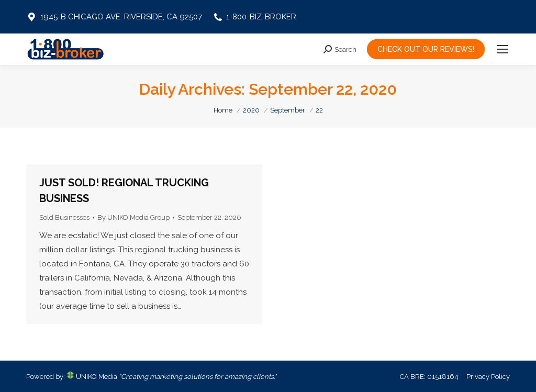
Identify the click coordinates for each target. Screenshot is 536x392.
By (133, 217)
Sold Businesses (64, 217)
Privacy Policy (488, 377)
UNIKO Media (92, 377)
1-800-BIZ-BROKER (255, 17)
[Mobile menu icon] (502, 49)
